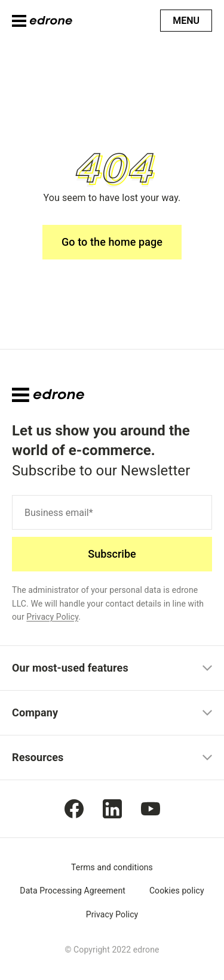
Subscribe (112, 554)
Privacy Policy (52, 617)
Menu (186, 21)
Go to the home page (112, 242)
